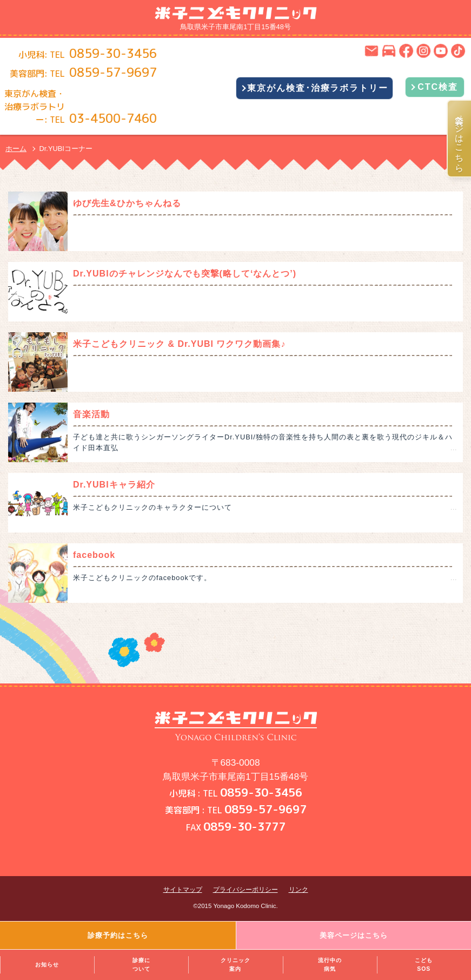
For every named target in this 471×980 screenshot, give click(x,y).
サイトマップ (183, 890)
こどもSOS (424, 965)
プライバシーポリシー (246, 890)
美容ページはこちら (460, 139)
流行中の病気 (330, 965)
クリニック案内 (236, 965)
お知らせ (47, 965)
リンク (298, 890)
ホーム (16, 149)
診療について (141, 965)
